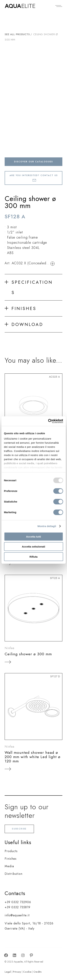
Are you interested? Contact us (34, 178)
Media (9, 866)
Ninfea (9, 648)
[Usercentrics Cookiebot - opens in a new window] (48, 421)
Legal (8, 972)
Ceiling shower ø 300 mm (28, 654)
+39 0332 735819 (17, 907)
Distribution (14, 874)
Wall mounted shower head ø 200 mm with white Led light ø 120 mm (33, 757)
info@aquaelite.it (17, 915)
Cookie (27, 972)
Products (11, 851)
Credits (37, 972)
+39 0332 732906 (18, 902)
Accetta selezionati (33, 547)
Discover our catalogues (33, 162)
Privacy (17, 972)
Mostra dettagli (47, 526)
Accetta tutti (33, 536)
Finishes (11, 859)
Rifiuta (33, 557)
